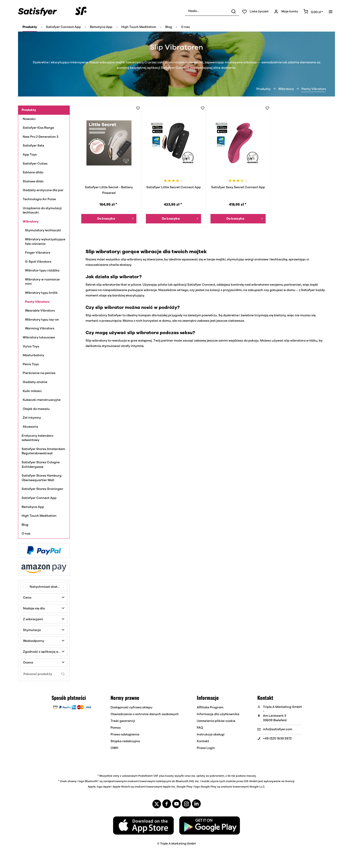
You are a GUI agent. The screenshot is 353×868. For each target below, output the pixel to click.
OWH (114, 748)
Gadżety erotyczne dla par (43, 190)
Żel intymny (32, 418)
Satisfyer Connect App (39, 498)
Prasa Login (206, 748)
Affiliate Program (210, 707)
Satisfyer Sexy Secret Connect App (238, 187)
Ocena (28, 663)
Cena (27, 598)
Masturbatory (33, 355)
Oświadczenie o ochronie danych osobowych (145, 714)
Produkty (29, 110)
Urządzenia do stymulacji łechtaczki (42, 211)
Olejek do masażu (36, 409)
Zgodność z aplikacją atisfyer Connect (45, 652)
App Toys (30, 155)
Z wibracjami (33, 619)
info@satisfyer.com (278, 729)
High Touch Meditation (39, 516)
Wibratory (31, 222)
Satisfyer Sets (33, 146)
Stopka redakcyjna (125, 741)
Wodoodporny (34, 641)
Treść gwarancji (123, 721)
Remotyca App (33, 507)
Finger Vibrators (38, 253)
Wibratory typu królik (41, 293)
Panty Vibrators (37, 302)
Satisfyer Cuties (35, 164)
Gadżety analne (35, 382)
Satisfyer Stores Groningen (42, 489)
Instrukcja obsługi (211, 735)
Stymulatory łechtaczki (43, 230)
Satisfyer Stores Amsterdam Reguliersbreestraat (43, 451)
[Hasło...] (212, 11)
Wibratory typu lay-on (42, 320)
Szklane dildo (33, 172)
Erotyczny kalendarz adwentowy (37, 438)
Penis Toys (31, 364)
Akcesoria (30, 427)
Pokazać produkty (44, 674)
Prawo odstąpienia (125, 735)
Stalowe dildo (33, 181)
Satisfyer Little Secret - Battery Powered (109, 190)
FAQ (200, 728)
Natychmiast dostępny (47, 587)
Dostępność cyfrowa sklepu (131, 707)
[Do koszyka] (109, 219)
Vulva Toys (31, 347)
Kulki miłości (33, 391)
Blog (25, 525)
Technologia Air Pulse (40, 199)
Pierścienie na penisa (40, 373)
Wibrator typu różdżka (42, 271)
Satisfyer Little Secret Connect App (174, 187)
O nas (26, 534)
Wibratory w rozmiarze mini (42, 282)
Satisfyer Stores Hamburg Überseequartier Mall (42, 478)
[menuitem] (212, 11)
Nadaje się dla (34, 609)
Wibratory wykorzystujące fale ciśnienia (45, 242)
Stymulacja (32, 630)
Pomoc (116, 728)
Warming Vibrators (40, 328)
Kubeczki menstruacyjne (42, 400)
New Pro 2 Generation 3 (41, 137)
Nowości (29, 119)
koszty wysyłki (175, 776)
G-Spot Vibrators (38, 262)
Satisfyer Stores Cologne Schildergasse (41, 465)
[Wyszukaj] (233, 11)
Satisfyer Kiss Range (38, 128)
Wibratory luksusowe (40, 338)
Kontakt (203, 741)
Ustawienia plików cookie (216, 721)
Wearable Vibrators (40, 311)
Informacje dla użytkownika (218, 714)
